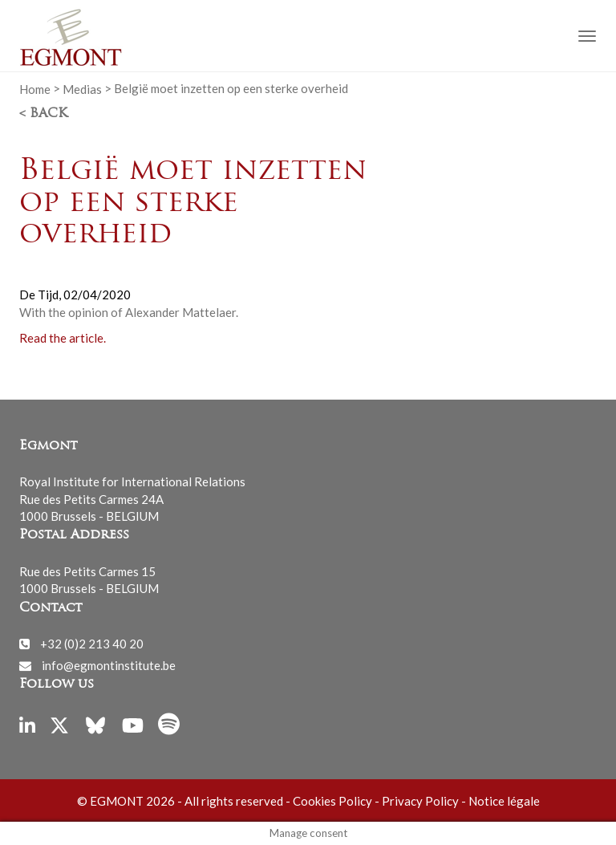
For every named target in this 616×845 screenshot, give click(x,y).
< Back (43, 114)
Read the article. (63, 338)
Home (35, 88)
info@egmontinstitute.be (109, 665)
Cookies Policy (332, 801)
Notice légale (504, 801)
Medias (82, 88)
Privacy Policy (420, 801)
